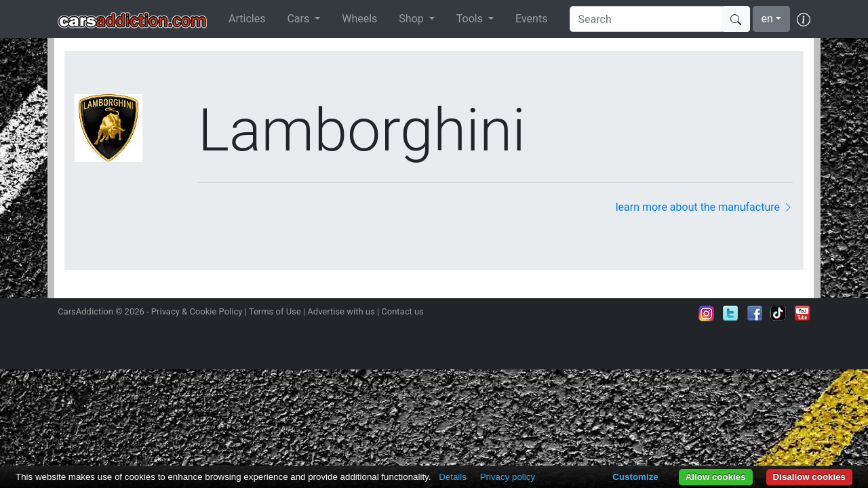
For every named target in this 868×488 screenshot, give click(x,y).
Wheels (359, 19)
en (767, 19)
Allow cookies (716, 477)
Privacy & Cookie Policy (197, 311)
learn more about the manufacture (705, 207)
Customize (635, 477)
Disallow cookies (809, 477)
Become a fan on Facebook (755, 313)
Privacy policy (508, 477)
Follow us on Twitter (730, 313)
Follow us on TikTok (778, 313)
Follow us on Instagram (707, 313)
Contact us (402, 311)
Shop (412, 19)
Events (531, 19)
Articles (247, 19)
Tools (471, 19)
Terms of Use (275, 311)
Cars (299, 19)
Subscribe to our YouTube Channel (802, 313)
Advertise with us (341, 311)
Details (453, 477)
